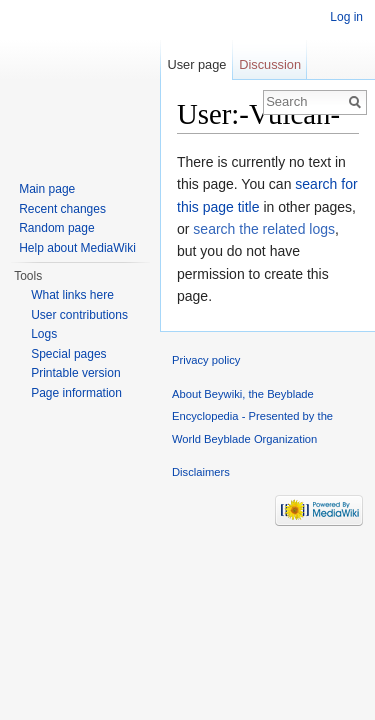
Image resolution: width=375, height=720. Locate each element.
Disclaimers (201, 472)
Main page (47, 189)
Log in (346, 17)
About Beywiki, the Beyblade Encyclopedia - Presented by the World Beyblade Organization (252, 416)
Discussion (270, 64)
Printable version (75, 373)
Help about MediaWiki (77, 248)
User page (196, 64)
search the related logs (264, 229)
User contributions (79, 315)
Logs (44, 334)
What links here (72, 295)
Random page (56, 228)
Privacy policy (206, 360)
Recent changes (62, 209)
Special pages (68, 354)
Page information (76, 393)
